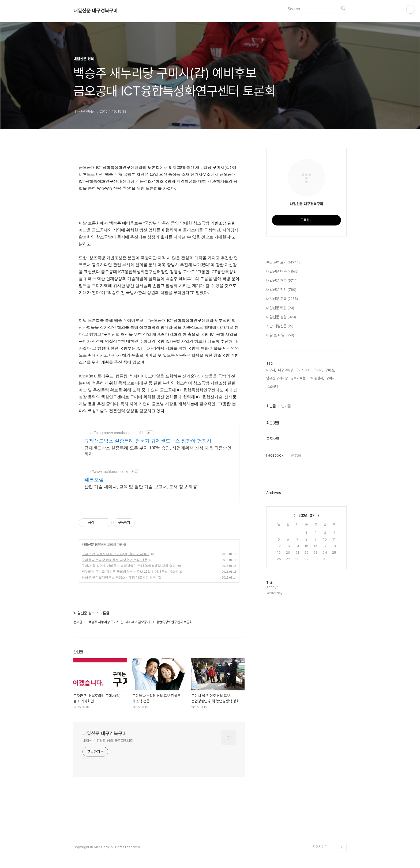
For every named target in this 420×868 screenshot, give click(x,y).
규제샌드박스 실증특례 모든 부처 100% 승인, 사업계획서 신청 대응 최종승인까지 (158, 451)
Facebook (275, 455)
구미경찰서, (316, 378)
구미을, (330, 370)
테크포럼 (94, 480)
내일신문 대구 (282, 272)
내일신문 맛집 (280, 308)
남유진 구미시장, (277, 378)
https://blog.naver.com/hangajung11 (114, 433)
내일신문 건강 (281, 290)
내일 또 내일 (280, 335)
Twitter (295, 455)
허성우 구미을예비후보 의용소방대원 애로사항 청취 (119, 578)
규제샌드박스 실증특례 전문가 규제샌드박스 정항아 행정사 (148, 441)
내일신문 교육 (282, 299)
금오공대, (273, 386)
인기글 (286, 406)
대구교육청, (286, 370)
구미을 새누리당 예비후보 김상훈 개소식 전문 (115, 560)
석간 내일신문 (280, 326)
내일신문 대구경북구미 (95, 11)
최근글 (271, 406)
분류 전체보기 (283, 263)
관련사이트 (320, 847)
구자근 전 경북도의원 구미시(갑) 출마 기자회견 (116, 554)
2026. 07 (306, 516)
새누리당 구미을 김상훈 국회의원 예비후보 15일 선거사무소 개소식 (130, 572)
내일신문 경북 (91, 545)
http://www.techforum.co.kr (106, 472)
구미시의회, (303, 370)
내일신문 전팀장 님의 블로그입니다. (108, 741)
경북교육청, (298, 378)
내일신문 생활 (281, 317)
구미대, (318, 370)
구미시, (331, 378)
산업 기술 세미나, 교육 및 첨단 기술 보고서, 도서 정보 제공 (141, 487)
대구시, (271, 370)
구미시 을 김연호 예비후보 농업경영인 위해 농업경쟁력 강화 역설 (129, 566)
